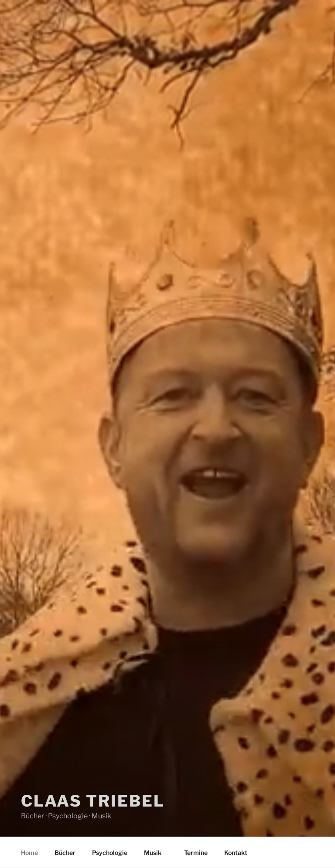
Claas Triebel (93, 796)
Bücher (65, 853)
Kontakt (236, 853)
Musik (157, 853)
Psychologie (110, 853)
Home (29, 853)
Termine (196, 853)
